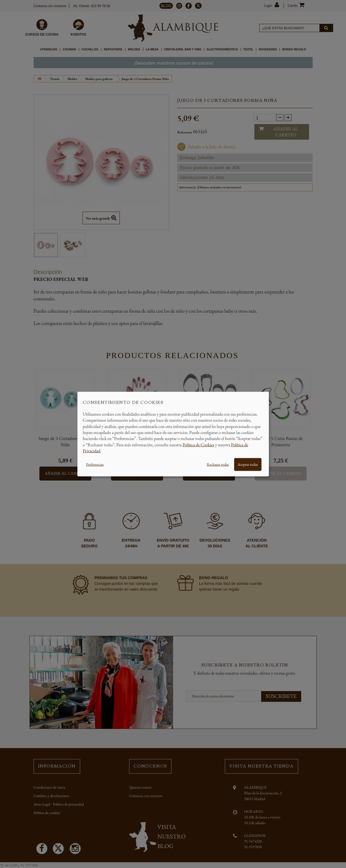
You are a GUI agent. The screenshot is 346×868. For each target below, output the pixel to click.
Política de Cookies (199, 445)
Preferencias (95, 464)
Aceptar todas (248, 464)
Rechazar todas (218, 464)
